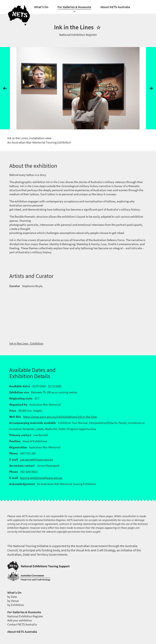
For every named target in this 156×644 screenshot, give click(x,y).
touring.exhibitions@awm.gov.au (41, 478)
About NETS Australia (115, 7)
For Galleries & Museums (74, 7)
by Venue (13, 601)
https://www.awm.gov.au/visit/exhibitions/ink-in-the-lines (60, 417)
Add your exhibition (20, 620)
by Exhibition (16, 605)
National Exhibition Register (25, 616)
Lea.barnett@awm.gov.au (36, 460)
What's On (41, 7)
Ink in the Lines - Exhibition (26, 343)
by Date (12, 597)
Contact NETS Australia (22, 624)
